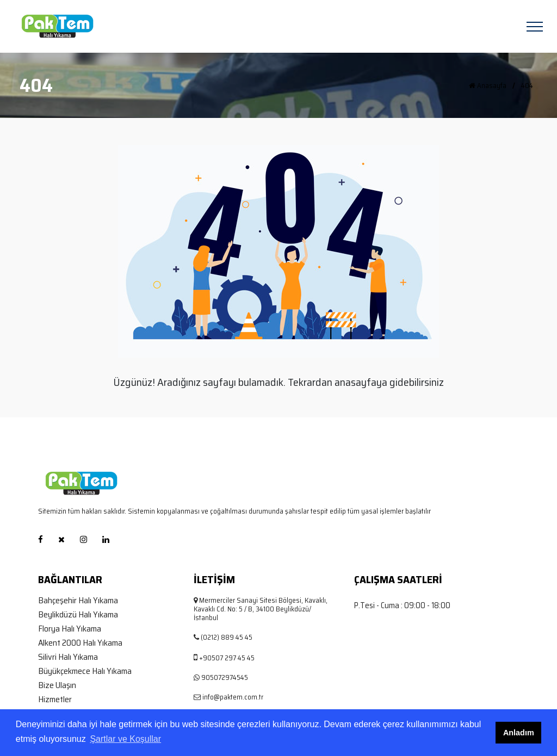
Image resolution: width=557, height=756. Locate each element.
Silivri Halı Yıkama (68, 657)
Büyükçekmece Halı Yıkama (85, 671)
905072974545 (225, 677)
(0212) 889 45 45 (227, 637)
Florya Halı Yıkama (70, 629)
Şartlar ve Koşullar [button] (125, 739)
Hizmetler (55, 699)
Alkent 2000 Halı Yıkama (80, 643)
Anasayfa (488, 86)
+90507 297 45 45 (227, 658)
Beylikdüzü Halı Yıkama (78, 615)
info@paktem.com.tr (233, 697)
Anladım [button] (519, 733)
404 (527, 86)
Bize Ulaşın (57, 685)
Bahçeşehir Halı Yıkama (78, 601)
